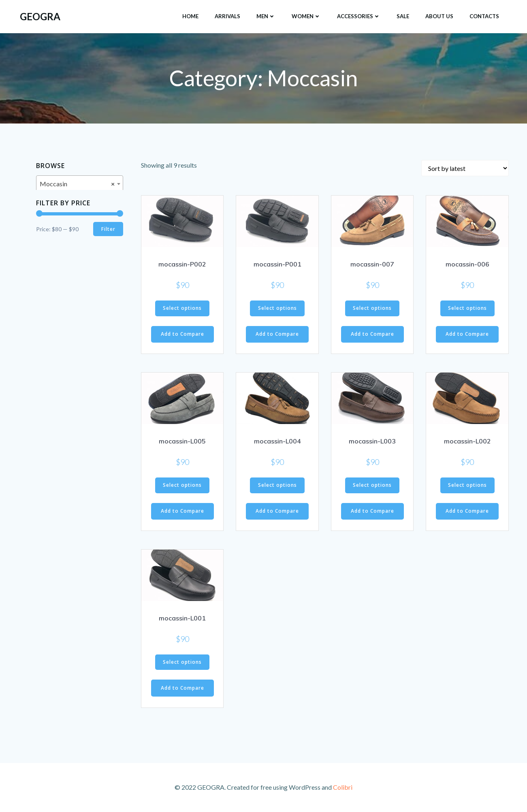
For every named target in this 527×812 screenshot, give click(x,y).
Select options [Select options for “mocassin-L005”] (182, 486)
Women (306, 16)
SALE (403, 16)
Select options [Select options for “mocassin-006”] (467, 309)
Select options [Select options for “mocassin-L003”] (372, 486)
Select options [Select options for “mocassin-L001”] (182, 663)
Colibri (343, 788)
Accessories (359, 16)
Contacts (484, 16)
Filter (108, 229)
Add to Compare (182, 335)
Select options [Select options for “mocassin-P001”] (277, 309)
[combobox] (80, 184)
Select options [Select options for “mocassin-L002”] (467, 486)
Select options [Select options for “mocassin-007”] (372, 309)
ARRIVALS (227, 16)
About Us (439, 16)
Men (266, 16)
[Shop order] (465, 169)
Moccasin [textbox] (77, 184)
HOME (190, 16)
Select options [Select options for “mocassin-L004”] (277, 486)
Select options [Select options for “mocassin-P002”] (182, 309)
